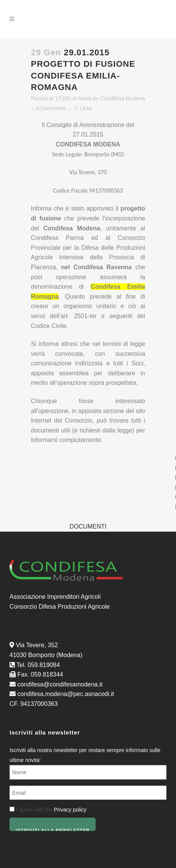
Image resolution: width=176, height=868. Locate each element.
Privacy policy (70, 810)
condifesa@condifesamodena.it (60, 684)
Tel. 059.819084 (38, 665)
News (85, 98)
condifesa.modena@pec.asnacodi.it (66, 694)
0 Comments (51, 108)
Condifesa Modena (123, 98)
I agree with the (48, 810)
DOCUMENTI (88, 526)
